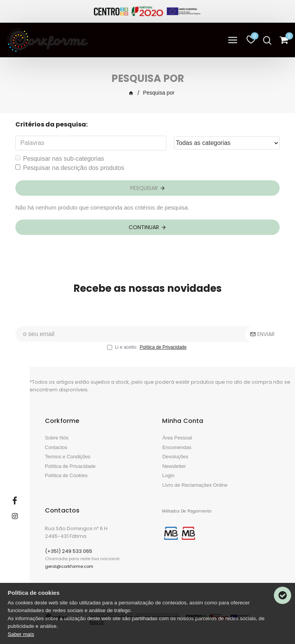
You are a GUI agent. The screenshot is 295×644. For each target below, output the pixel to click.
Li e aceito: (147, 347)
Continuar (144, 227)
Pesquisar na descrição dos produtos (70, 168)
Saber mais (21, 634)
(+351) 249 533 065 (69, 551)
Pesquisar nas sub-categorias (60, 159)
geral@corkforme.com (69, 566)
